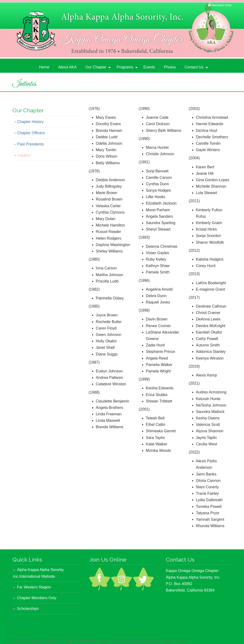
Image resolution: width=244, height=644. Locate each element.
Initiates (24, 155)
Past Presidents (30, 144)
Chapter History (30, 122)
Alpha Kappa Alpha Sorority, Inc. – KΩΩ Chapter (48, 36)
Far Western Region (34, 587)
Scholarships (28, 609)
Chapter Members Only (37, 598)
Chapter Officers (31, 133)
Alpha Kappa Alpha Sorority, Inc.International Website (39, 573)
